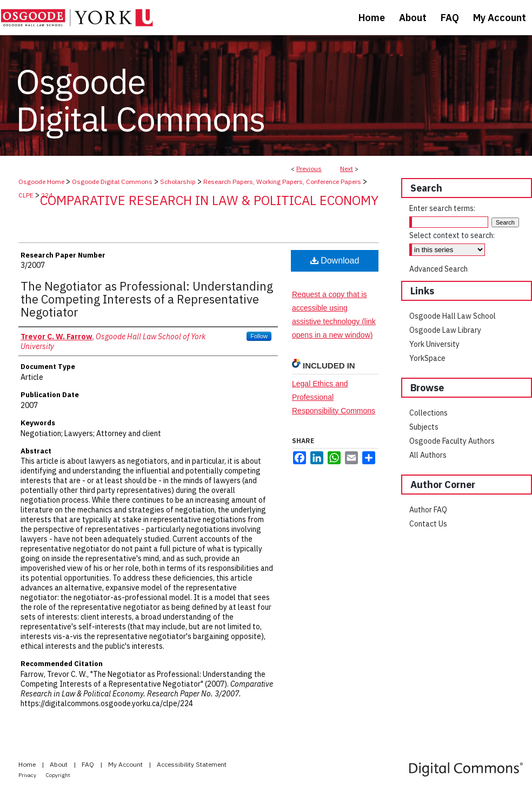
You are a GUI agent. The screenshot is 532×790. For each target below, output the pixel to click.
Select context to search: (452, 235)
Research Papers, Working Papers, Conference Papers (282, 182)
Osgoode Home (41, 182)
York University (434, 344)
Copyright (58, 775)
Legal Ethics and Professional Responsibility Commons (334, 397)
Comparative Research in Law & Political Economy (209, 200)
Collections (428, 413)
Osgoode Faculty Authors (452, 441)
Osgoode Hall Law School (453, 316)
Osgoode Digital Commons (112, 182)
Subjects (424, 427)
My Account (126, 764)
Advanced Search (438, 269)
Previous (309, 169)
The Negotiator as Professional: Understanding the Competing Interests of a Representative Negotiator (147, 299)
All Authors (428, 455)
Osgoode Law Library (445, 330)
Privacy (28, 775)
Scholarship (178, 182)
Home (28, 764)
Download (335, 261)
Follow (259, 336)
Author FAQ (428, 510)
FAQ (89, 764)
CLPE (26, 195)
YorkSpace (427, 358)
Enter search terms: (442, 208)
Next (347, 169)
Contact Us (428, 524)
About (59, 764)
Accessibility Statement (192, 764)
